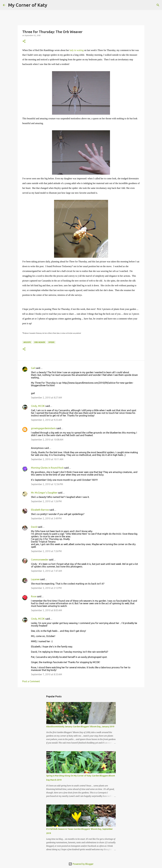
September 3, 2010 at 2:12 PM (46, 588)
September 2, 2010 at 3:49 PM (46, 518)
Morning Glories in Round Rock (47, 468)
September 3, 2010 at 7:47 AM (47, 571)
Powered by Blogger (81, 864)
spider (51, 342)
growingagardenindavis (43, 428)
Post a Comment (31, 681)
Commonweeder (40, 560)
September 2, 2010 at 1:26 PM (46, 501)
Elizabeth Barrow (40, 510)
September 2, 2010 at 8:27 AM (47, 398)
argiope (27, 342)
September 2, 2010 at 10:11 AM (47, 459)
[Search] (51, 5)
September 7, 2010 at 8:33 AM (47, 674)
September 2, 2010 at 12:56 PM (47, 484)
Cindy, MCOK (38, 406)
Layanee (35, 579)
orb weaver (40, 342)
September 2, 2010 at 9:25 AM (47, 420)
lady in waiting (77, 50)
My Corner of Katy (28, 5)
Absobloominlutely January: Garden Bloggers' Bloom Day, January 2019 (80, 727)
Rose (34, 596)
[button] (24, 41)
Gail (33, 368)
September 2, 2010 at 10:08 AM (47, 440)
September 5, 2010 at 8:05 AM (47, 610)
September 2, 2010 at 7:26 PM (46, 551)
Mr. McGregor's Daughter (44, 493)
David (34, 527)
